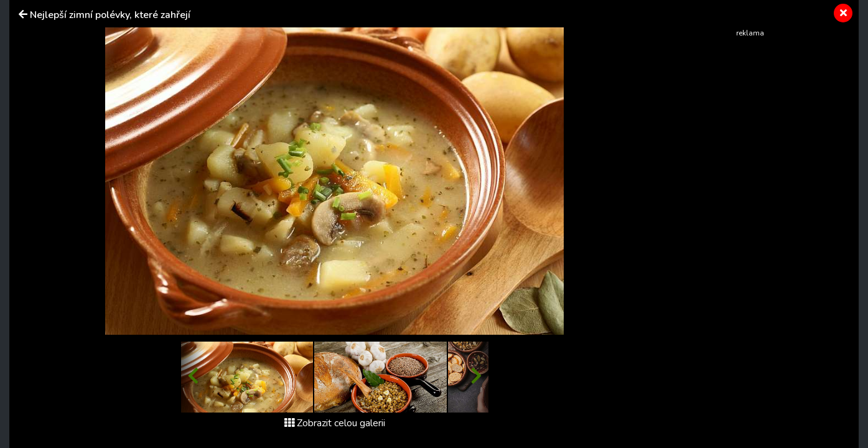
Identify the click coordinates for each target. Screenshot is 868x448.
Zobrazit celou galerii (335, 423)
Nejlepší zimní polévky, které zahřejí (110, 15)
